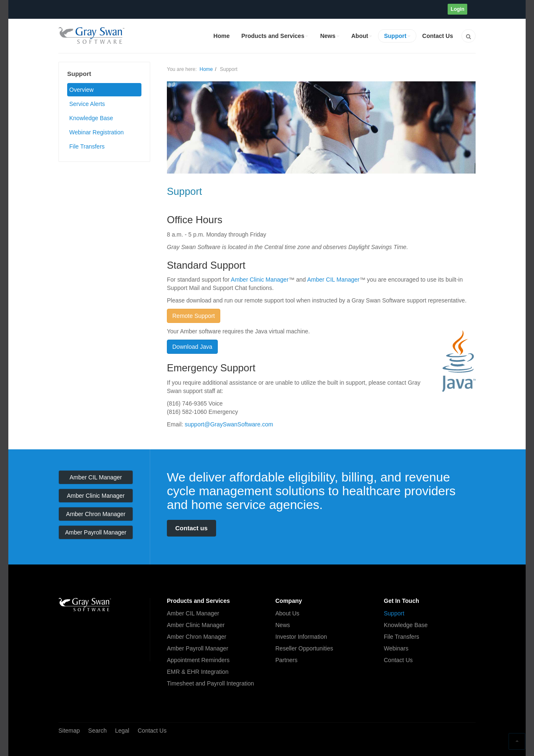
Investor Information (301, 637)
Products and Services (275, 36)
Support (397, 36)
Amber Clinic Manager (260, 280)
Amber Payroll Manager (96, 532)
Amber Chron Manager (96, 514)
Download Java (192, 347)
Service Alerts (87, 104)
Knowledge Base (91, 118)
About (362, 36)
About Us (287, 613)
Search (97, 731)
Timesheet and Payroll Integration (210, 683)
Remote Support (194, 316)
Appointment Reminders (198, 660)
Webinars (396, 648)
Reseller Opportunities (304, 648)
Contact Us (438, 36)
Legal (122, 731)
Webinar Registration (96, 132)
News (330, 36)
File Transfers (87, 146)
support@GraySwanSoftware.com (229, 424)
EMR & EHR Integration (198, 672)
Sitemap (69, 731)
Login (457, 9)
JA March (85, 605)
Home (222, 36)
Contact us (191, 528)
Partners (286, 660)
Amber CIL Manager (333, 280)
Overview (81, 90)
